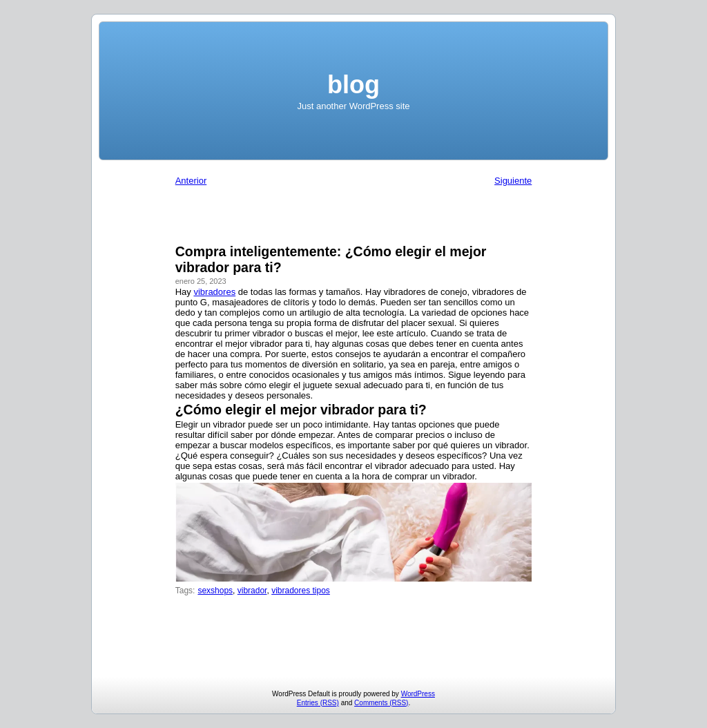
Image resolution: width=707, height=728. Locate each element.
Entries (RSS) (318, 703)
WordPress (418, 694)
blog (353, 85)
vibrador (252, 591)
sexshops (215, 591)
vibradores (214, 292)
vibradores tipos (301, 591)
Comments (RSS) (381, 703)
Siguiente (513, 181)
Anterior (191, 181)
